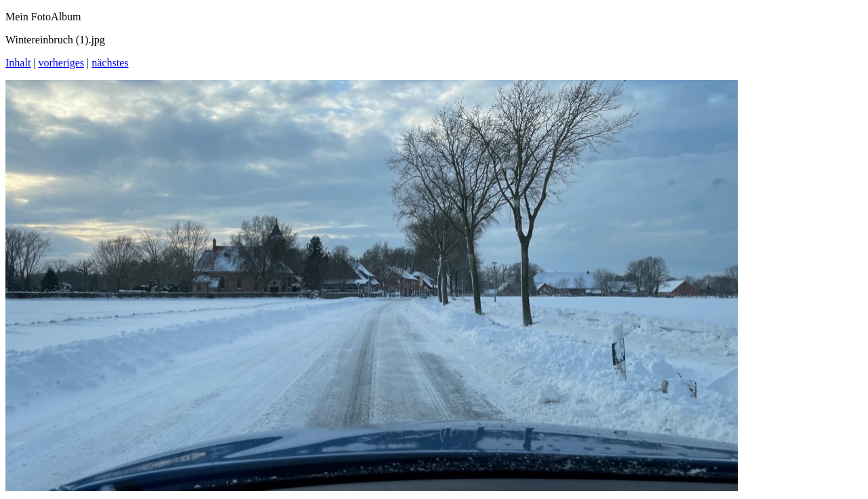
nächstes (110, 63)
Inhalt (18, 63)
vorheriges (62, 63)
